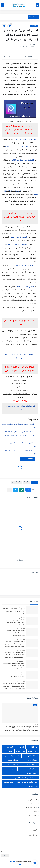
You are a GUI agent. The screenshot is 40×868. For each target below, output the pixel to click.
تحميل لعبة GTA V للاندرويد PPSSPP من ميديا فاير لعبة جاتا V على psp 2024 (14, 612)
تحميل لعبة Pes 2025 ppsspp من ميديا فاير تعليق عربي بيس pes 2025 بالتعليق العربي (14, 633)
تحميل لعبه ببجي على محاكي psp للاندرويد (19, 432)
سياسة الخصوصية (31, 804)
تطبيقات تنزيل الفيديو (13, 756)
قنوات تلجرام (33, 786)
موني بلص (12, 861)
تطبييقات (13, 769)
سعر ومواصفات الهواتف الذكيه (27, 782)
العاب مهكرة (20, 751)
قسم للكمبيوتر (8, 782)
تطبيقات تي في (32, 760)
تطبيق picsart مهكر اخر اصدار (17, 245)
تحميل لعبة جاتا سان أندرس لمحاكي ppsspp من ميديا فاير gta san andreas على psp (13, 666)
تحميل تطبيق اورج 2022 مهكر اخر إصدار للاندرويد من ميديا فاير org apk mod (14, 622)
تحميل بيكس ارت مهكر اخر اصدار (17, 147)
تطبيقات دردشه (32, 764)
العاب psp (10, 747)
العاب (22, 747)
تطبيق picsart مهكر (19, 237)
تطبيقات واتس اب (32, 769)
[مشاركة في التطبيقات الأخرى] (9, 490)
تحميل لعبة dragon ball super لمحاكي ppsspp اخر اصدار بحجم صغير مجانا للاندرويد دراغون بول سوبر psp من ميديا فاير (15, 644)
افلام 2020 (34, 747)
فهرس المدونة (32, 815)
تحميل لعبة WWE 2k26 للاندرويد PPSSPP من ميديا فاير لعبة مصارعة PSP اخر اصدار (21, 729)
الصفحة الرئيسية (32, 800)
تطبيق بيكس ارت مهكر (25, 266)
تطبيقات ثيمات (13, 760)
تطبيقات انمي (8, 751)
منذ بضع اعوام (19, 607)
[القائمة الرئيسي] (37, 5)
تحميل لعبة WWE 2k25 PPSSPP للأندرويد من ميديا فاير (15, 675)
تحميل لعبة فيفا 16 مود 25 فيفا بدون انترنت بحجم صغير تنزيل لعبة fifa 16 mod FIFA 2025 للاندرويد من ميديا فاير (13, 687)
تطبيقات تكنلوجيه (32, 756)
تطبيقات (34, 26)
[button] (28, 490)
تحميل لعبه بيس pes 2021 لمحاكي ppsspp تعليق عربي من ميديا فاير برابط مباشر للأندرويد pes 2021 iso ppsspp (14, 655)
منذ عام (34, 724)
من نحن (35, 811)
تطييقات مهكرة (32, 773)
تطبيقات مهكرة (16, 482)
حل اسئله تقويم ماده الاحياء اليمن (26, 778)
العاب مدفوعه (33, 751)
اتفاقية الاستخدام (32, 807)
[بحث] (3, 5)
